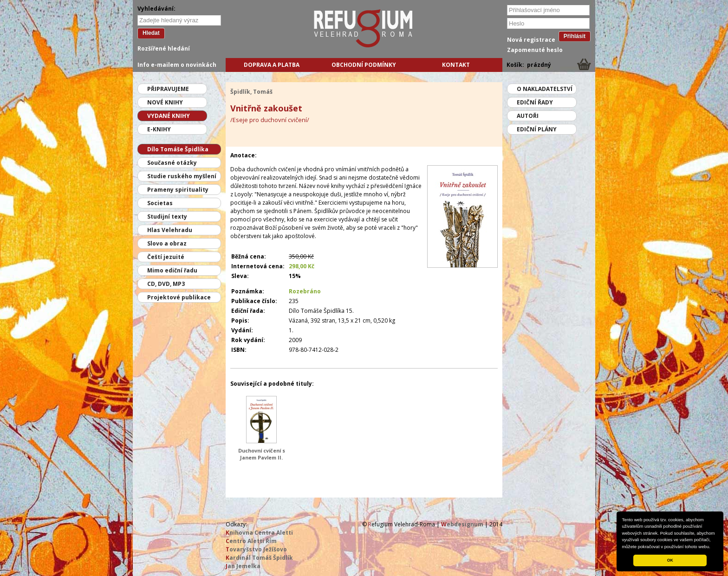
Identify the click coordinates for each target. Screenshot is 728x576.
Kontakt (456, 65)
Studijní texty (167, 217)
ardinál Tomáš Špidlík (259, 558)
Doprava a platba (272, 65)
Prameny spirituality (178, 190)
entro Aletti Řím (251, 541)
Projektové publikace (179, 297)
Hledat (151, 33)
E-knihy (159, 129)
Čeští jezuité (166, 257)
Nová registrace (531, 40)
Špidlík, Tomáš (251, 92)
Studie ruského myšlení (182, 176)
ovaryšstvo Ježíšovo (256, 549)
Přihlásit (575, 36)
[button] (713, 547)
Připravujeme (168, 89)
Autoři (528, 116)
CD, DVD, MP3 (166, 284)
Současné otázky (172, 163)
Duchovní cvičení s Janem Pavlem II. (262, 454)
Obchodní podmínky (364, 65)
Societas (160, 203)
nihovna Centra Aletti (259, 533)
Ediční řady (535, 102)
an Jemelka (243, 566)
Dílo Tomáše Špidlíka (178, 149)
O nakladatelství (545, 89)
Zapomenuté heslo (535, 50)
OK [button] (670, 560)
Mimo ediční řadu (172, 270)
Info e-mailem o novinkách (177, 65)
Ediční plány (537, 129)
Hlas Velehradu (170, 230)
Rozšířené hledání (164, 49)
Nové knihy (165, 102)
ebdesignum (462, 524)
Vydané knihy (169, 116)
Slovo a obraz (167, 243)
